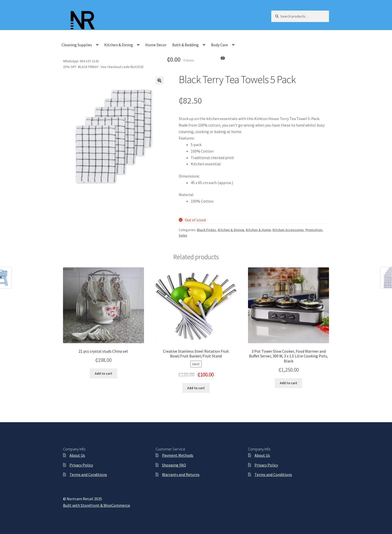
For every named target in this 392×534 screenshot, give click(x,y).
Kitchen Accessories (288, 230)
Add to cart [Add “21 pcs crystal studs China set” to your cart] (103, 373)
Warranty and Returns (181, 474)
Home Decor (156, 45)
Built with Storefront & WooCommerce (96, 505)
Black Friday (206, 230)
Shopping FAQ (174, 465)
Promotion (314, 230)
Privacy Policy (81, 465)
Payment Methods (178, 455)
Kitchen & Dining (119, 45)
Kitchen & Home (258, 230)
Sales (183, 235)
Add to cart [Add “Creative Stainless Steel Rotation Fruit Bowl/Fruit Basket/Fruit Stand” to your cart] (196, 388)
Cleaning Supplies (77, 45)
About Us (77, 455)
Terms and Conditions (88, 474)
